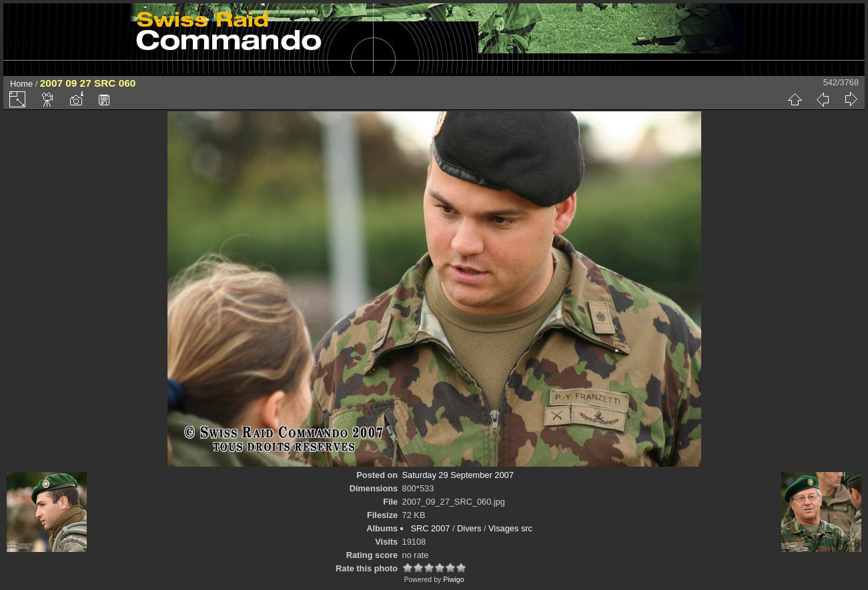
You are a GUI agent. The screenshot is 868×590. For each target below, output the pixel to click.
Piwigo (453, 579)
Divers (469, 528)
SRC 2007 (430, 528)
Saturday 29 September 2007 (458, 475)
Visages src (510, 528)
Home (21, 84)
